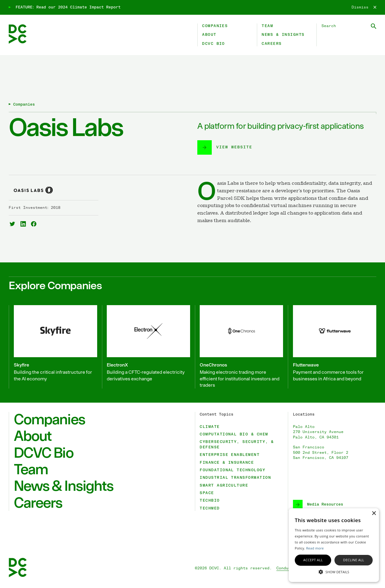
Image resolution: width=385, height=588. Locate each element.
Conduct (285, 568)
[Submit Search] (374, 26)
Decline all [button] (354, 560)
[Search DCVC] (349, 26)
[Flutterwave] (332, 347)
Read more (315, 548)
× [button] (374, 514)
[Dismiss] (364, 8)
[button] (334, 571)
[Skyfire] (53, 347)
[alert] (334, 545)
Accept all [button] (313, 560)
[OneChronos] (239, 347)
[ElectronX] (146, 347)
